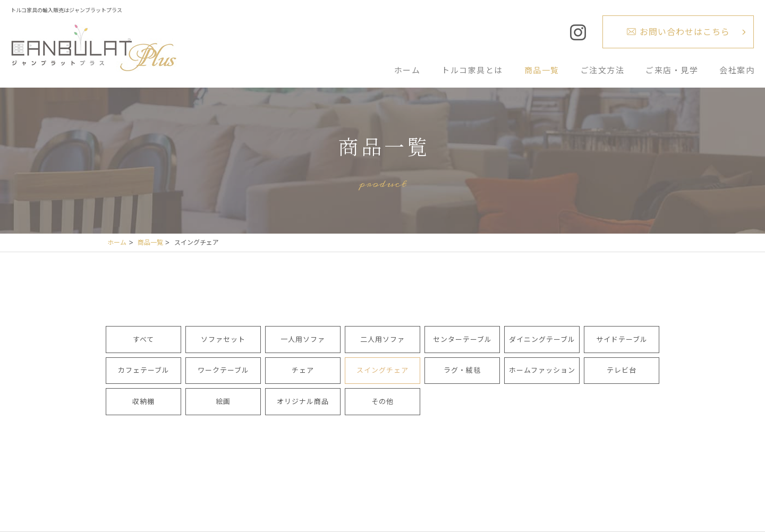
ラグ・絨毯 (462, 370)
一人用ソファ (303, 339)
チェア (303, 370)
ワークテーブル (223, 370)
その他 (382, 401)
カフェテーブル (144, 370)
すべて (143, 339)
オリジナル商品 (303, 401)
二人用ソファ (382, 339)
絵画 (223, 401)
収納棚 (143, 401)
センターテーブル (462, 339)
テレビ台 (622, 370)
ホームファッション (542, 370)
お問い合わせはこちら (685, 32)
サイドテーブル (622, 339)
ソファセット (223, 339)
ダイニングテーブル (542, 339)
